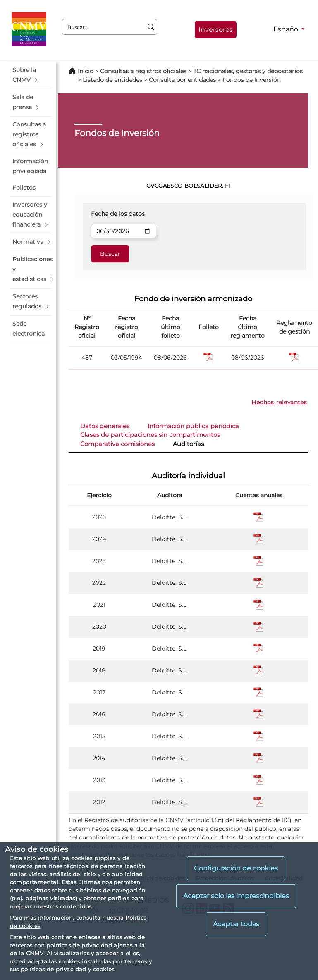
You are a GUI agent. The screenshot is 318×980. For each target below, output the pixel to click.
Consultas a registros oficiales (143, 71)
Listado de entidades (112, 80)
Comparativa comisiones (117, 444)
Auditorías (188, 444)
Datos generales (105, 426)
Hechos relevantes (279, 402)
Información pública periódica (193, 426)
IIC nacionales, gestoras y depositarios (248, 71)
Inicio (86, 71)
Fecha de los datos (118, 214)
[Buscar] (151, 27)
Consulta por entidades (182, 80)
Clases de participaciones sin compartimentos (150, 435)
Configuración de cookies (236, 868)
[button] (31, 75)
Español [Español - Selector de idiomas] (287, 29)
